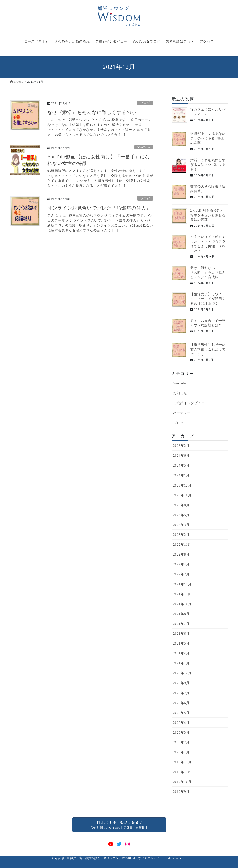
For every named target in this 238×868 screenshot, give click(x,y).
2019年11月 (182, 772)
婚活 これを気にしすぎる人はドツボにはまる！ (208, 165)
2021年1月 (181, 663)
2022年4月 (181, 564)
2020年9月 (181, 683)
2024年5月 (181, 465)
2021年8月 (181, 614)
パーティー (182, 413)
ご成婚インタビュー (189, 403)
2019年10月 (182, 782)
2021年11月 (182, 594)
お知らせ (180, 393)
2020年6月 (181, 703)
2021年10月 (182, 604)
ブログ (145, 103)
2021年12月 (182, 584)
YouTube (144, 147)
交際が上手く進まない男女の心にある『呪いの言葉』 (208, 138)
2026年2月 (181, 446)
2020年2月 (181, 742)
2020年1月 (181, 752)
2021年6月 (181, 634)
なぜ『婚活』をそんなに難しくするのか (92, 112)
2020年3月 (181, 733)
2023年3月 (181, 525)
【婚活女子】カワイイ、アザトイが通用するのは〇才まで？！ (208, 299)
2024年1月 (181, 475)
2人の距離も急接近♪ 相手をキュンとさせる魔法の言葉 (208, 215)
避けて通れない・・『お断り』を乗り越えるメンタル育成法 (208, 272)
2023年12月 (182, 485)
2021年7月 (181, 624)
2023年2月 (181, 535)
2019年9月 (181, 792)
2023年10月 (182, 495)
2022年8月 (181, 555)
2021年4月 (181, 653)
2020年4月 (181, 723)
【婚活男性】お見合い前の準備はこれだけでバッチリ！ (208, 349)
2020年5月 (181, 713)
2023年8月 (181, 505)
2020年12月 (182, 673)
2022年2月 (181, 574)
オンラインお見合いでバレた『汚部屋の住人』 (99, 208)
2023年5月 (181, 515)
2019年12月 (182, 762)
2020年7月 (181, 693)
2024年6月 (181, 456)
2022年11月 (182, 545)
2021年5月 (181, 644)
